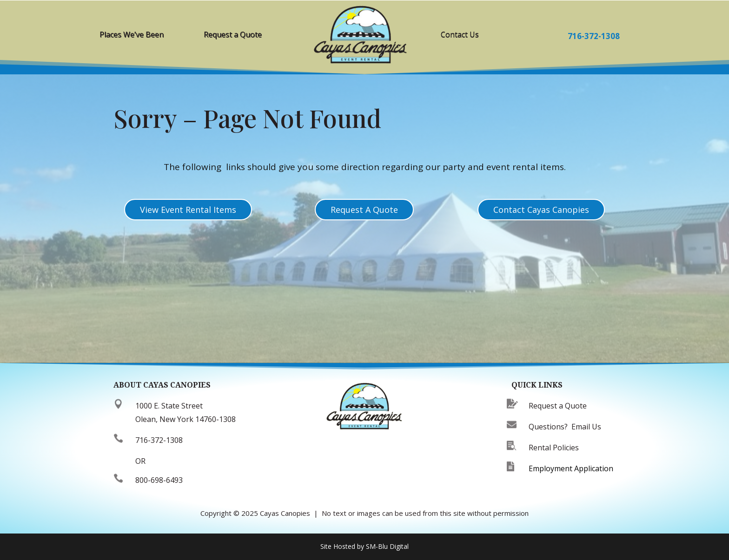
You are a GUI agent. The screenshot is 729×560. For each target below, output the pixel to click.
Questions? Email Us (565, 427)
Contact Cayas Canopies (541, 210)
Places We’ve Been (132, 34)
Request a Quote (233, 34)
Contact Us (460, 34)
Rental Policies (554, 448)
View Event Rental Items (188, 210)
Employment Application (571, 468)
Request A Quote (364, 210)
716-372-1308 (594, 36)
